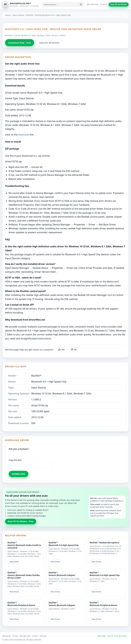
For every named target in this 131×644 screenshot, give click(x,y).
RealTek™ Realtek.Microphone (104, 543)
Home (8, 15)
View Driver (14, 562)
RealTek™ (36, 376)
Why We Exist (92, 4)
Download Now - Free (20, 43)
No (74, 350)
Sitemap (43, 636)
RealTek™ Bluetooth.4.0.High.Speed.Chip (64, 544)
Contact (103, 4)
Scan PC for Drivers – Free (21, 521)
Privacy (15, 636)
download (24, 135)
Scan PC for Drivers (119, 4)
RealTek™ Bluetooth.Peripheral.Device (21, 604)
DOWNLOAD (19, 474)
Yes (62, 350)
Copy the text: (15, 460)
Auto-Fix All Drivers (49, 43)
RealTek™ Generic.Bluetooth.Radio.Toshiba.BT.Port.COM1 (24, 575)
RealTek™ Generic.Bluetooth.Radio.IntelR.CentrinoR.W (24, 545)
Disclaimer (7, 636)
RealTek (30, 15)
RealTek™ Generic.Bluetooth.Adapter (62, 574)
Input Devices (18, 15)
